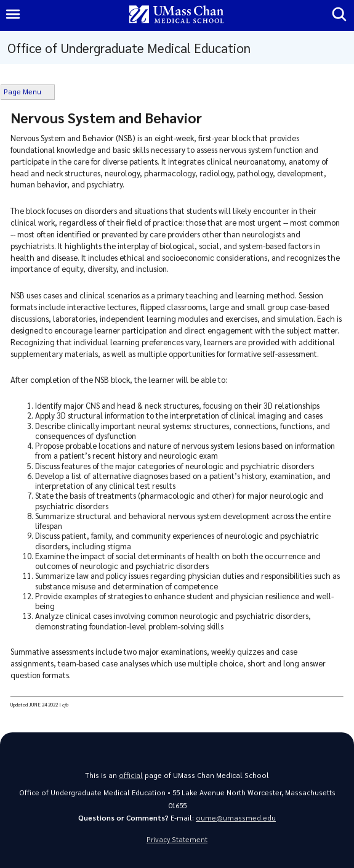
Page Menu (22, 92)
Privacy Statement (177, 839)
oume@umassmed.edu (236, 818)
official (131, 775)
